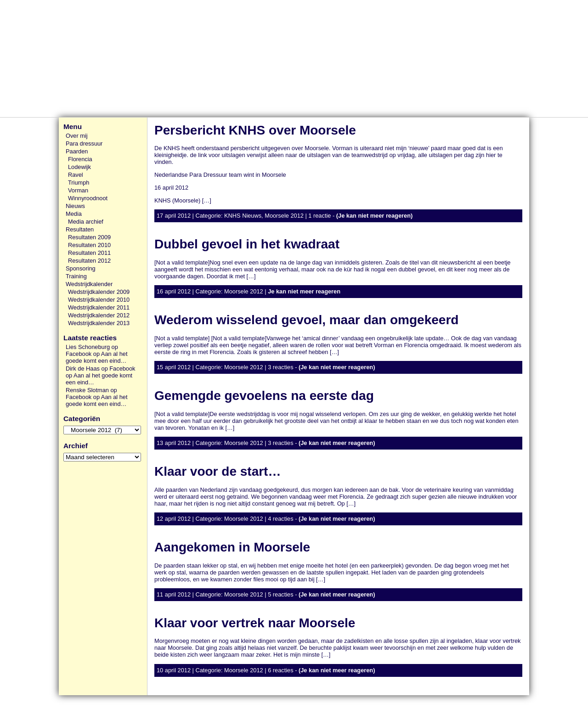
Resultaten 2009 (89, 237)
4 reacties (280, 519)
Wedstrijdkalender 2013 (99, 323)
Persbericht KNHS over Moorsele (255, 130)
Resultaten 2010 (89, 245)
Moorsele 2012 (284, 216)
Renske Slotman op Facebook (91, 394)
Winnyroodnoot (88, 198)
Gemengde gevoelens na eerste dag (264, 396)
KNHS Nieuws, (244, 216)
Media (74, 214)
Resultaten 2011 (89, 253)
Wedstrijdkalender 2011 (99, 307)
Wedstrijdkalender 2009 (99, 292)
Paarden (77, 151)
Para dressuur (84, 143)
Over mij (77, 136)
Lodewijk (79, 167)
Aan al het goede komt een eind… (96, 357)
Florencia (80, 159)
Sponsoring (81, 268)
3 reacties (280, 367)
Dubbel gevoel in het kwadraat (247, 244)
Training (76, 276)
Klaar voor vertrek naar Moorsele (255, 623)
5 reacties (280, 594)
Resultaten (80, 229)
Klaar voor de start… (218, 471)
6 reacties (280, 670)
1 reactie (319, 216)
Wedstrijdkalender (89, 284)
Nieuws (75, 206)
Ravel (76, 175)
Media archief (86, 222)
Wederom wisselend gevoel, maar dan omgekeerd (306, 320)
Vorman (78, 190)
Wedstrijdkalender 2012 (99, 315)
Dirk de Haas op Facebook (101, 369)
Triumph (79, 183)
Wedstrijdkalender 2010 (99, 300)
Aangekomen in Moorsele (232, 547)
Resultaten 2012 (89, 261)
